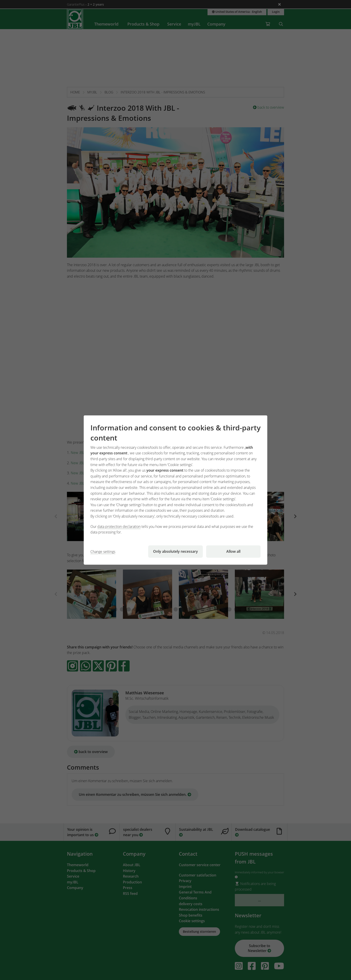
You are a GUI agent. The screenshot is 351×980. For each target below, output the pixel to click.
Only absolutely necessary (175, 551)
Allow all (233, 551)
